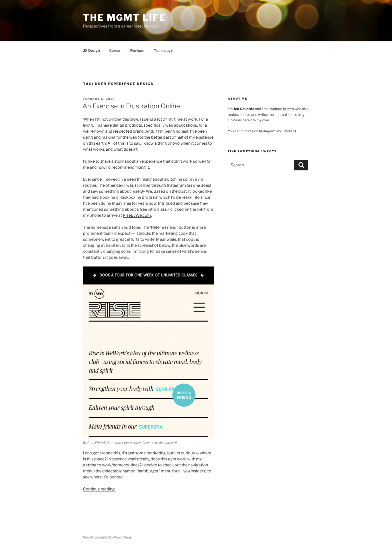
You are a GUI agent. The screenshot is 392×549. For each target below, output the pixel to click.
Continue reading (99, 489)
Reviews (137, 50)
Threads (290, 131)
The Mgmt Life (124, 18)
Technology (163, 50)
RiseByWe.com (137, 215)
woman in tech (282, 109)
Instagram (267, 131)
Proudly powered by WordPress (107, 537)
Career (115, 50)
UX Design (91, 50)
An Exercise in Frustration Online (131, 106)
